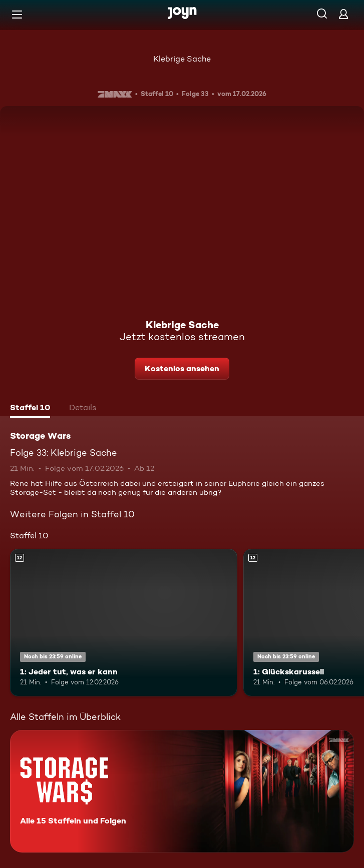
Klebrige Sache (182, 59)
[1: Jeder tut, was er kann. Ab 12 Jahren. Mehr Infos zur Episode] (124, 623)
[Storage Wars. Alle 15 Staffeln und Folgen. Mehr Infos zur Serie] (182, 791)
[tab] (30, 409)
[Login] (343, 14)
